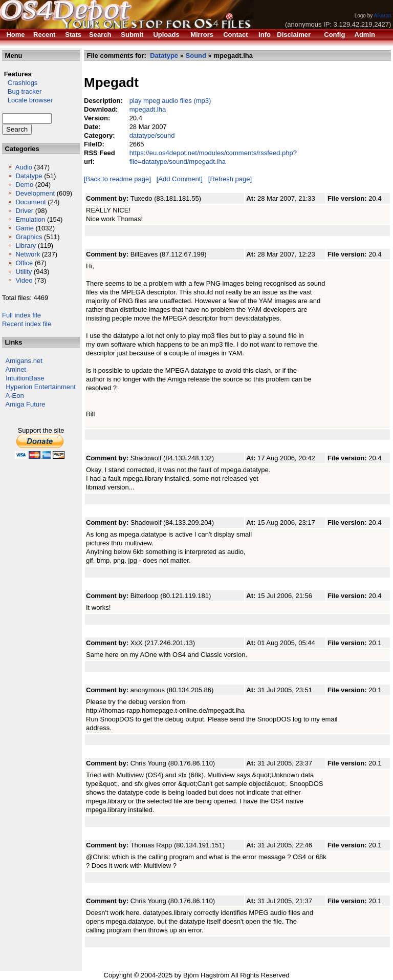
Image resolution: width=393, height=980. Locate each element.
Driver (24, 211)
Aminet (16, 369)
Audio (24, 167)
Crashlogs (20, 83)
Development (35, 193)
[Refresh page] (230, 179)
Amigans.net (24, 361)
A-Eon (15, 396)
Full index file (21, 315)
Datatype (29, 176)
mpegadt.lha (148, 109)
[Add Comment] (180, 179)
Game (24, 228)
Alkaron (382, 16)
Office (24, 263)
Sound (196, 56)
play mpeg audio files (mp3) (170, 101)
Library (26, 246)
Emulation (30, 219)
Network (28, 254)
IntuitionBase (25, 378)
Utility (24, 272)
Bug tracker (22, 91)
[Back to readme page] (117, 179)
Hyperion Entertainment (41, 387)
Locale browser (27, 100)
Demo (24, 185)
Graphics (29, 237)
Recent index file (27, 324)
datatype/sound (152, 135)
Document (30, 202)
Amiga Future (26, 404)
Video (24, 280)
